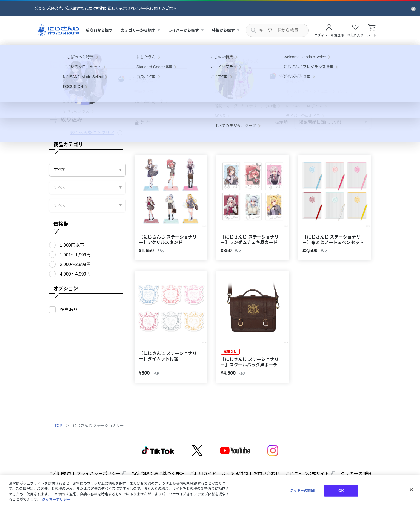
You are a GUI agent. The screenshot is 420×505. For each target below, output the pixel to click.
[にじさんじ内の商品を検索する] (277, 30)
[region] (210, 490)
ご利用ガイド (203, 474)
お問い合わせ (267, 474)
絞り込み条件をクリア (92, 133)
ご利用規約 (60, 474)
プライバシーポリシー (98, 474)
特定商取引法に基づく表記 (158, 474)
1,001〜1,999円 (75, 255)
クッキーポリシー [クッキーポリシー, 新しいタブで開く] (56, 499)
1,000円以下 (72, 245)
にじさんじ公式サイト (307, 474)
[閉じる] (411, 490)
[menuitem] (99, 31)
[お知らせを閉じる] (413, 8)
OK (341, 491)
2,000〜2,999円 (75, 264)
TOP (58, 426)
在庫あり (69, 310)
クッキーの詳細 (356, 474)
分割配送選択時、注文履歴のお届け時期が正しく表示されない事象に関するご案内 (106, 8)
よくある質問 (235, 474)
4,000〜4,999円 (75, 274)
